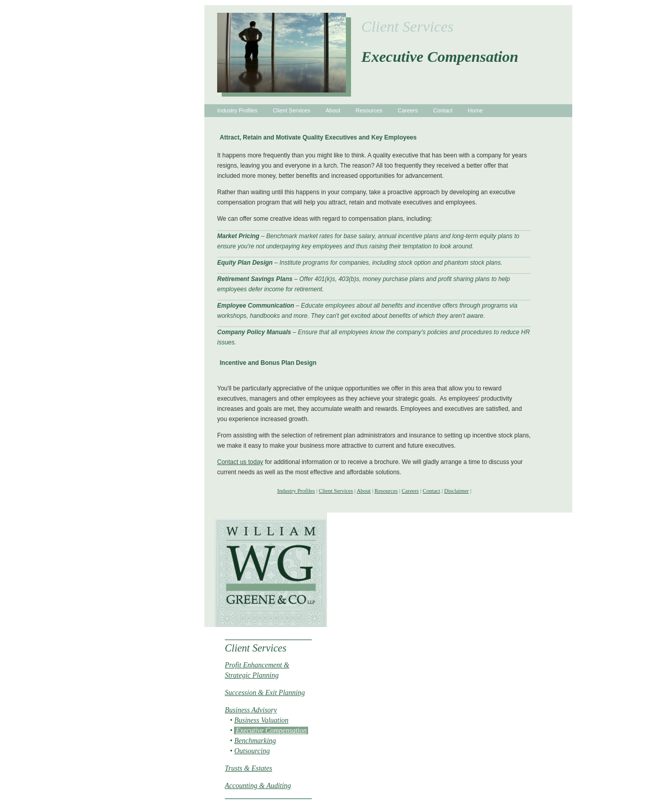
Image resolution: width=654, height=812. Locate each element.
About (333, 110)
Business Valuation (261, 720)
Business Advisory (251, 710)
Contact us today (240, 462)
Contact (443, 110)
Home (475, 110)
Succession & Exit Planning (265, 693)
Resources (369, 110)
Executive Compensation (271, 730)
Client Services (291, 110)
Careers (408, 110)
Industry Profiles (237, 110)
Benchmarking (255, 741)
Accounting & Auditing (258, 786)
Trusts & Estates (249, 768)
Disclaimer (456, 491)
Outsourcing (252, 751)
